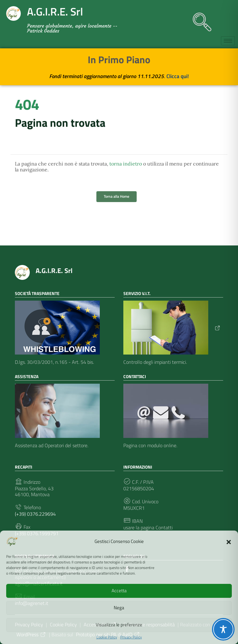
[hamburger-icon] (228, 41)
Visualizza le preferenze (119, 625)
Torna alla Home (117, 196)
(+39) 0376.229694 (35, 514)
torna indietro (126, 164)
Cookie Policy (107, 637)
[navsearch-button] (199, 19)
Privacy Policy (131, 637)
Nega (119, 608)
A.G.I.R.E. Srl (54, 271)
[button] (229, 541)
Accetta (119, 591)
